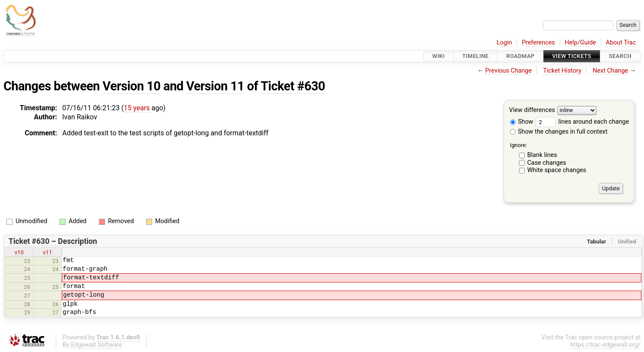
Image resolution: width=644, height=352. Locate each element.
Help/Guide (580, 43)
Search (620, 56)
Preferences (538, 43)
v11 (47, 252)
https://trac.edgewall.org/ (605, 345)
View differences (532, 110)
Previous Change (509, 71)
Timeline (476, 56)
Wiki (438, 56)
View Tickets (572, 56)
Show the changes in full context (559, 132)
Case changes (547, 163)
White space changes (557, 170)
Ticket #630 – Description (53, 241)
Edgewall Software (97, 345)
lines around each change (582, 122)
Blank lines (542, 155)
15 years (137, 108)
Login (504, 43)
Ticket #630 (293, 86)
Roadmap (520, 56)
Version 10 (131, 86)
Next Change (610, 71)
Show (522, 122)
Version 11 (215, 86)
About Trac (621, 43)
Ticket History (562, 71)
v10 (19, 252)
